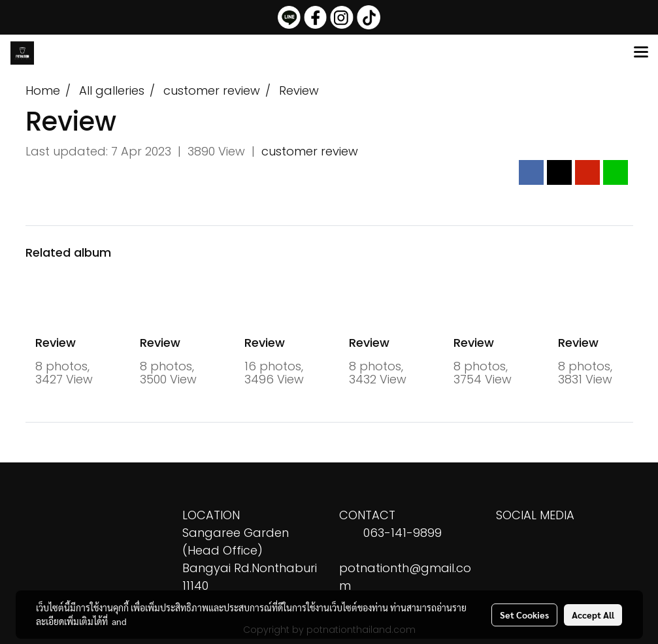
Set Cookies (524, 615)
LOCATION (211, 515)
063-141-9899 (403, 533)
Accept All (593, 615)
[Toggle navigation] (641, 53)
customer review (310, 151)
